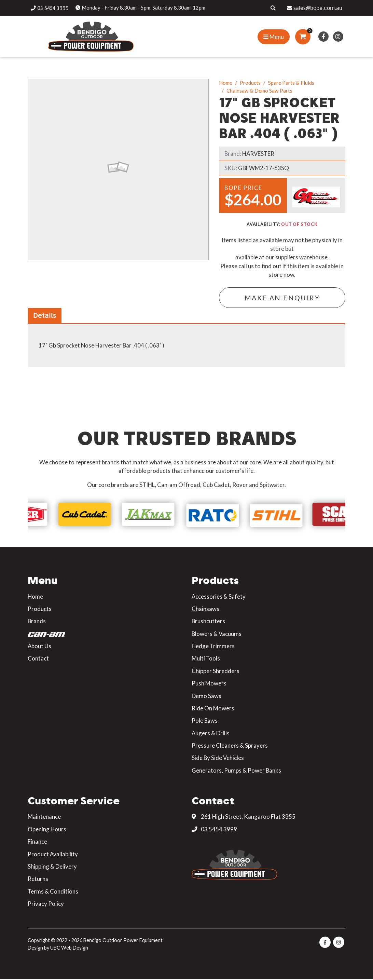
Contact (38, 659)
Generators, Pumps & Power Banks (236, 771)
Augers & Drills (211, 734)
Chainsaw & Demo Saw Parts (259, 91)
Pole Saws (205, 721)
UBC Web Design (69, 948)
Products (250, 83)
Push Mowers (209, 684)
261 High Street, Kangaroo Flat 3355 (244, 818)
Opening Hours (47, 830)
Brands (37, 622)
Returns (38, 880)
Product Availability (53, 855)
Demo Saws (206, 697)
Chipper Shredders (216, 672)
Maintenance (44, 818)
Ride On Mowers (213, 709)
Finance (37, 842)
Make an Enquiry (282, 298)
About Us (39, 647)
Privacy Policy (46, 904)
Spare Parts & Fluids (291, 83)
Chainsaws (205, 609)
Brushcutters (208, 622)
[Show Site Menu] (274, 37)
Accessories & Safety (219, 597)
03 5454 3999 (214, 830)
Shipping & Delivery (52, 867)
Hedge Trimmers (213, 647)
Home (226, 83)
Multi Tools (206, 659)
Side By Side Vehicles (218, 759)
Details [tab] (45, 316)
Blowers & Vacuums (217, 634)
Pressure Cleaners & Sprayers (230, 746)
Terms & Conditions (53, 892)
